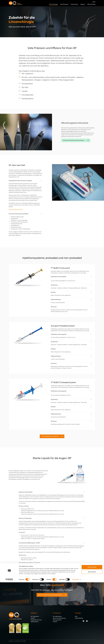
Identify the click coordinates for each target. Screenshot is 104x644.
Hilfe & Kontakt (91, 4)
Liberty (33, 618)
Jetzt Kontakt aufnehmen (16, 210)
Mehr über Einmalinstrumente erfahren (74, 140)
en (94, 2)
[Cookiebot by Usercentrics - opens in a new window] (9, 641)
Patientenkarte (79, 618)
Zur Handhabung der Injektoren (50, 436)
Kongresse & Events (36, 620)
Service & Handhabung (59, 618)
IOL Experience (35, 616)
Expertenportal (64, 4)
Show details (76, 641)
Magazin (83, 4)
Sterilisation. (62, 303)
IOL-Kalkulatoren (57, 616)
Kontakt (55, 622)
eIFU (76, 616)
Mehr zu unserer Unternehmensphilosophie (50, 595)
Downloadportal (57, 620)
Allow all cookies (92, 629)
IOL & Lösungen (54, 4)
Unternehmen (74, 4)
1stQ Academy (35, 622)
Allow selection (92, 633)
